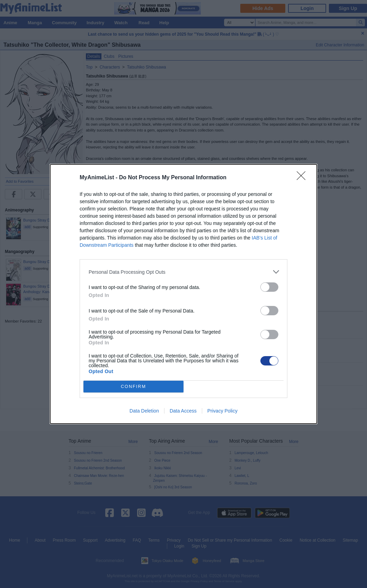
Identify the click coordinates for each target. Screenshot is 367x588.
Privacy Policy (222, 411)
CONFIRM (133, 387)
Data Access (183, 411)
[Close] (303, 178)
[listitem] (183, 272)
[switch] (269, 287)
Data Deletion (144, 411)
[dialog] (183, 294)
